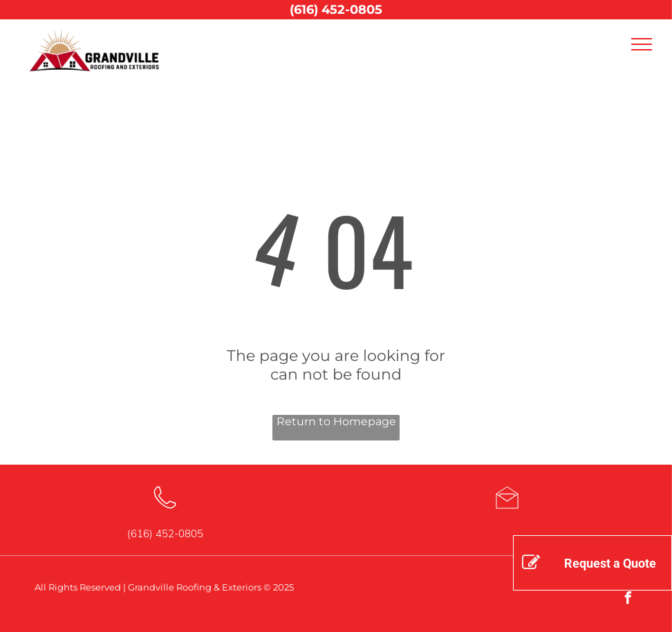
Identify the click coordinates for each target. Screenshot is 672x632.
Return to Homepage (336, 421)
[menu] (642, 44)
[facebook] (628, 600)
